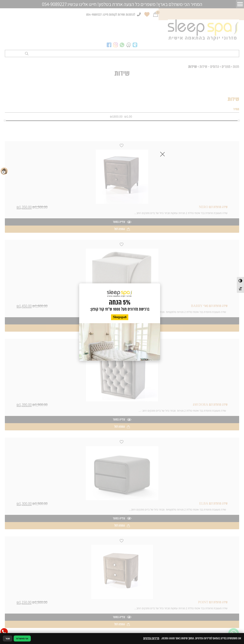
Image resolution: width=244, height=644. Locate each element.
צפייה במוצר (122, 222)
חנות (236, 67)
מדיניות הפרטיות (151, 638)
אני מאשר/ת (22, 639)
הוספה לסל (122, 229)
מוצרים (226, 67)
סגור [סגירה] (8, 639)
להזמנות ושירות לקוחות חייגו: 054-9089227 (111, 15)
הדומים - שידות (209, 67)
